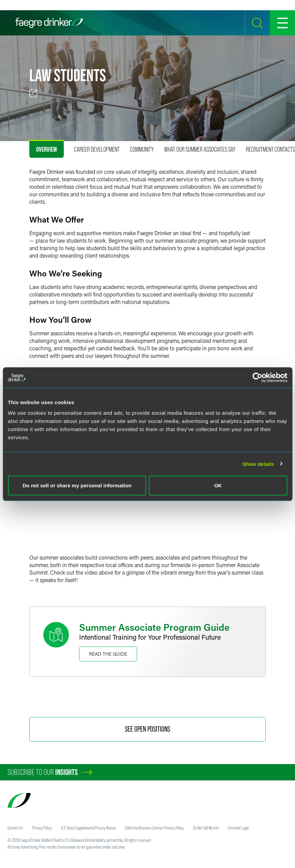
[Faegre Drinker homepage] (49, 23)
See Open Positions (147, 729)
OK (218, 485)
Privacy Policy (42, 828)
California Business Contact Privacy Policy (154, 828)
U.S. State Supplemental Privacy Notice (88, 828)
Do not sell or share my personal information (77, 485)
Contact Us (15, 828)
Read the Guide (108, 654)
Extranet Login (239, 828)
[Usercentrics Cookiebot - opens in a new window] (257, 377)
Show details (258, 464)
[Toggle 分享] (33, 93)
